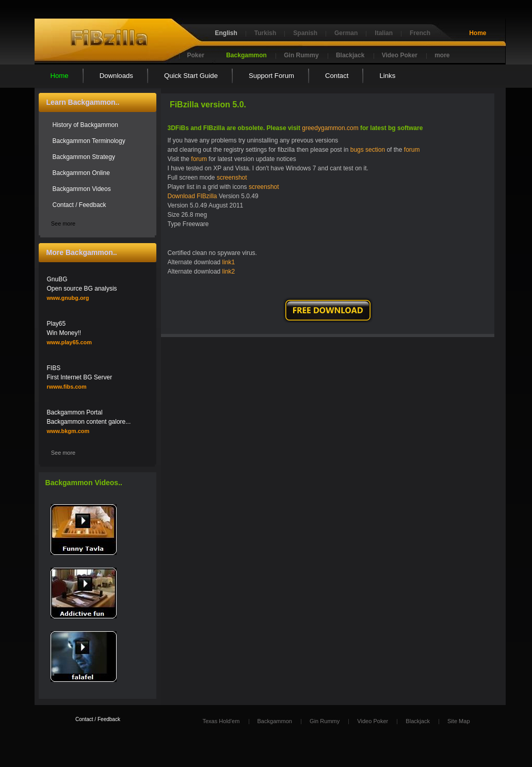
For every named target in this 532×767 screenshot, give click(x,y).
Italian (384, 33)
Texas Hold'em (221, 721)
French (420, 33)
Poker (196, 55)
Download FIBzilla (192, 196)
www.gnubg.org (68, 298)
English (226, 33)
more (442, 55)
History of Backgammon (85, 125)
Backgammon (246, 55)
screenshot (232, 178)
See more (63, 223)
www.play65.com (69, 342)
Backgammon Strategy (84, 157)
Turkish (265, 33)
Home (478, 33)
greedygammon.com (330, 128)
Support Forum (271, 76)
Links (387, 76)
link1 (229, 262)
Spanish (305, 33)
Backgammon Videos (82, 189)
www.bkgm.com (68, 431)
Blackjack (350, 55)
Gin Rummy (301, 55)
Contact (337, 76)
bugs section (368, 150)
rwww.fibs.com (67, 387)
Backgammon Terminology (89, 141)
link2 (229, 271)
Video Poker (400, 55)
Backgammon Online (81, 173)
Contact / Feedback (79, 205)
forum (412, 150)
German (346, 33)
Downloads (116, 76)
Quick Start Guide (191, 76)
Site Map (459, 721)
